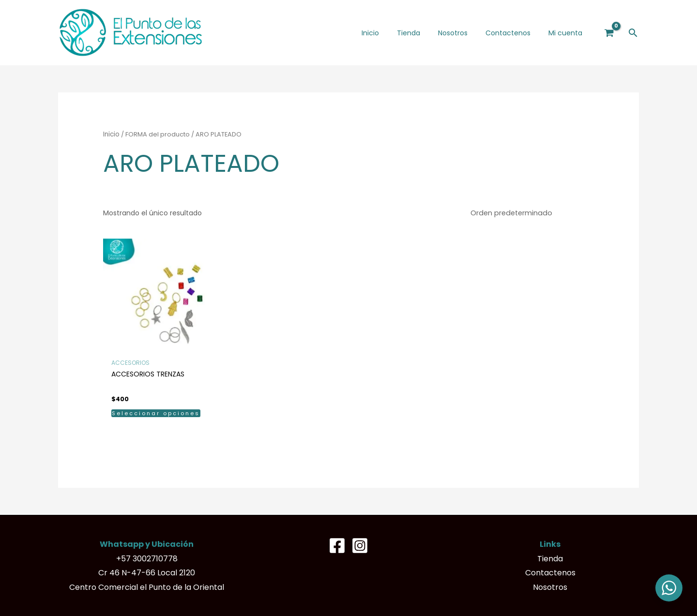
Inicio (111, 134)
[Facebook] (337, 545)
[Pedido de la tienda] (532, 213)
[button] (633, 33)
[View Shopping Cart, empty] (609, 33)
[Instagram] (360, 545)
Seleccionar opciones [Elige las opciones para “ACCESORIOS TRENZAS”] (156, 413)
